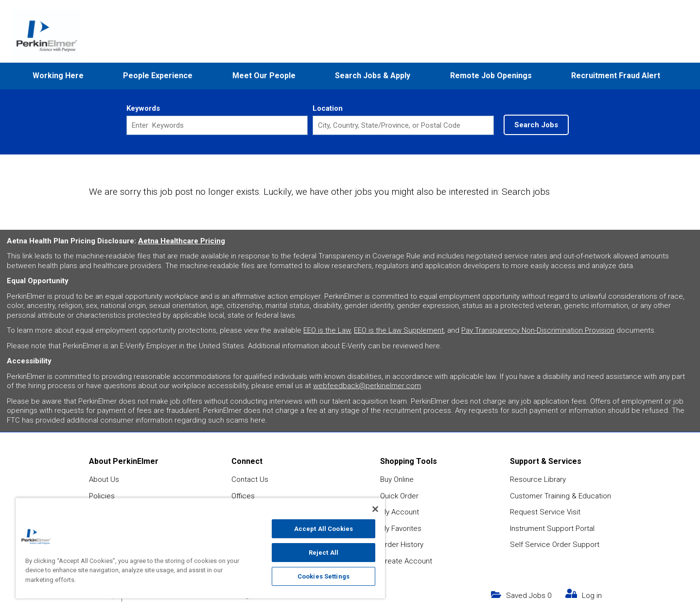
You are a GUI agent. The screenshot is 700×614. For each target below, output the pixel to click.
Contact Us (250, 479)
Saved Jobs (529, 596)
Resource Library (538, 479)
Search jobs (526, 192)
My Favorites (401, 529)
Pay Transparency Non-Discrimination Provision (538, 330)
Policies (102, 496)
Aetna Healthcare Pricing (182, 241)
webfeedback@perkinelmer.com (367, 386)
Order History (402, 545)
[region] (200, 548)
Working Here (58, 76)
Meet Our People (264, 76)
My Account (400, 512)
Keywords (143, 108)
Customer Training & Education (560, 496)
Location (328, 108)
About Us (104, 479)
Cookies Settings (324, 576)
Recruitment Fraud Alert (616, 76)
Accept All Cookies (324, 529)
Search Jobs (536, 125)
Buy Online (397, 479)
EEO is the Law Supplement (399, 330)
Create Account (406, 561)
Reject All (324, 553)
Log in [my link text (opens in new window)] (592, 596)
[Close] (375, 509)
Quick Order (399, 496)
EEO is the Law (327, 330)
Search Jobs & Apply (373, 76)
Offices (243, 496)
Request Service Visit (545, 512)
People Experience (158, 76)
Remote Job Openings (491, 76)
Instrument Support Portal (552, 529)
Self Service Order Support (555, 545)
